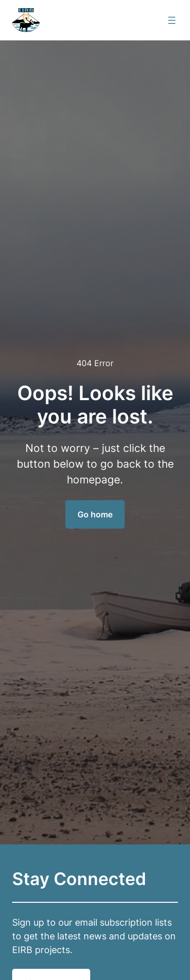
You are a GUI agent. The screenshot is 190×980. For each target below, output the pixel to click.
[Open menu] (172, 20)
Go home (95, 514)
